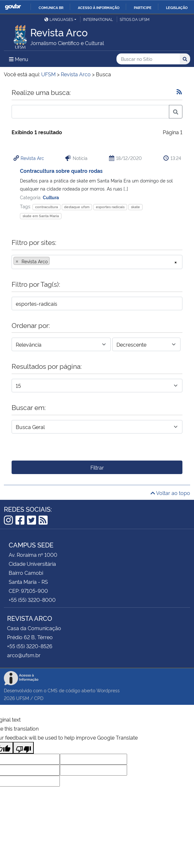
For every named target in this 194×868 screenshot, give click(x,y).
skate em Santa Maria (41, 216)
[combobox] (97, 262)
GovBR (13, 7)
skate (135, 207)
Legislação (177, 7)
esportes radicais (110, 207)
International (98, 19)
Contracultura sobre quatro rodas (61, 171)
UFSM (23, 698)
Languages (59, 19)
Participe (143, 7)
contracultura (46, 207)
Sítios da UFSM (135, 19)
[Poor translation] (23, 748)
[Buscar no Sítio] (148, 59)
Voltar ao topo (170, 493)
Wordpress (108, 690)
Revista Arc (32, 158)
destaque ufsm (77, 207)
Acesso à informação (99, 7)
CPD (39, 698)
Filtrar (97, 467)
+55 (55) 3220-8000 (32, 600)
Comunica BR (51, 7)
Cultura (51, 197)
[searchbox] (53, 261)
